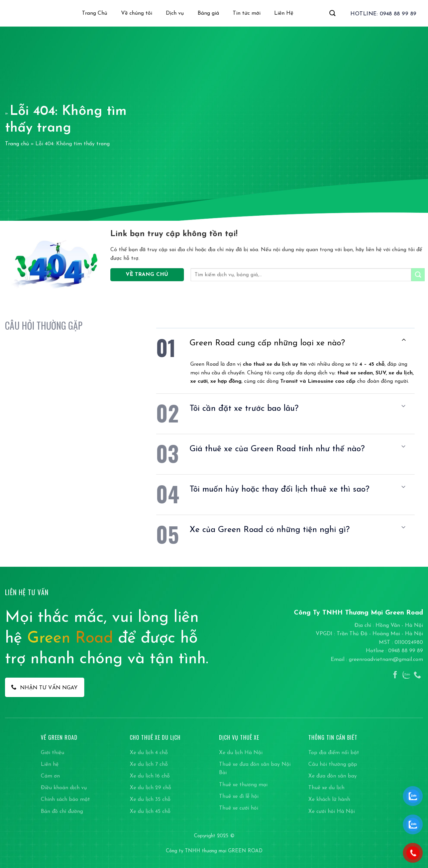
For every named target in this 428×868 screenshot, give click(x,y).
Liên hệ (50, 764)
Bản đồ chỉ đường (62, 812)
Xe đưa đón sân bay (333, 776)
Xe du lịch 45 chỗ (150, 812)
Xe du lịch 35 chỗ (150, 800)
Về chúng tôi (137, 13)
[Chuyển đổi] (404, 340)
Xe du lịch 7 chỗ (149, 764)
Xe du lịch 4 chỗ (149, 753)
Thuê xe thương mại (243, 785)
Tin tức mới (247, 13)
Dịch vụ (175, 13)
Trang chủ (17, 144)
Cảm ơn (50, 776)
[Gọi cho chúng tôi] (417, 675)
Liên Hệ (284, 13)
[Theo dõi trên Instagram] (406, 675)
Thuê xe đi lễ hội (239, 797)
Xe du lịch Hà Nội (241, 753)
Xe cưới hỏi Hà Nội (332, 812)
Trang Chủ (95, 13)
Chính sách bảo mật (65, 800)
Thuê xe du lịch (326, 788)
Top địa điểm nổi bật (334, 753)
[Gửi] (418, 275)
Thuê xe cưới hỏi (239, 808)
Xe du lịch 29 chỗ (150, 788)
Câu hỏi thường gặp (333, 764)
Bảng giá (208, 13)
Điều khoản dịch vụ (64, 788)
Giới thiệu (52, 753)
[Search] (332, 13)
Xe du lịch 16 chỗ (150, 776)
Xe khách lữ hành (329, 800)
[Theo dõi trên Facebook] (395, 675)
